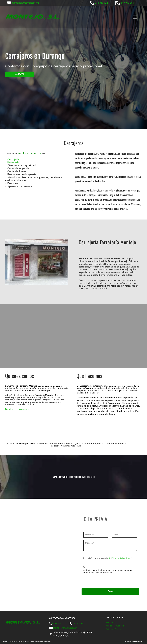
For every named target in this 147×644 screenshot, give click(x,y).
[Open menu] (135, 17)
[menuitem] (111, 623)
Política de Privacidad (120, 558)
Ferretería (13, 162)
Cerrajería (13, 159)
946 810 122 (101, 3)
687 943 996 (127, 3)
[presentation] (105, 579)
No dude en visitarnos (17, 409)
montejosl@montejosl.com (25, 3)
